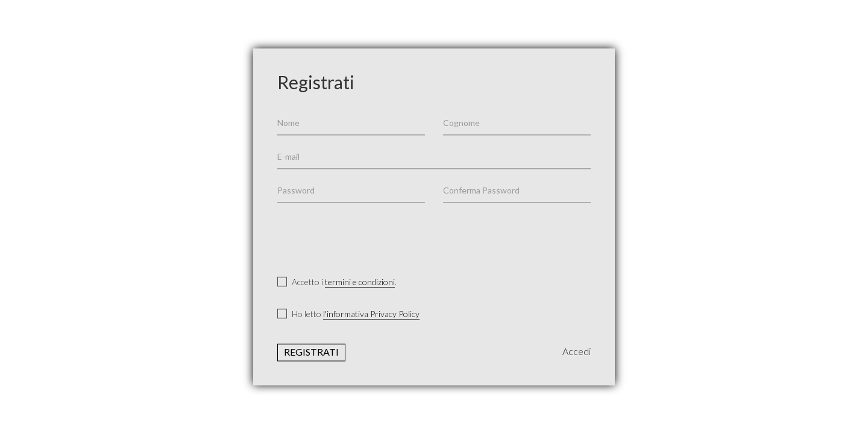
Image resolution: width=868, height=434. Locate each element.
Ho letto (348, 315)
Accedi (577, 352)
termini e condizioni (360, 282)
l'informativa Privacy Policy (371, 314)
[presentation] (369, 235)
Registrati (311, 352)
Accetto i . (337, 282)
